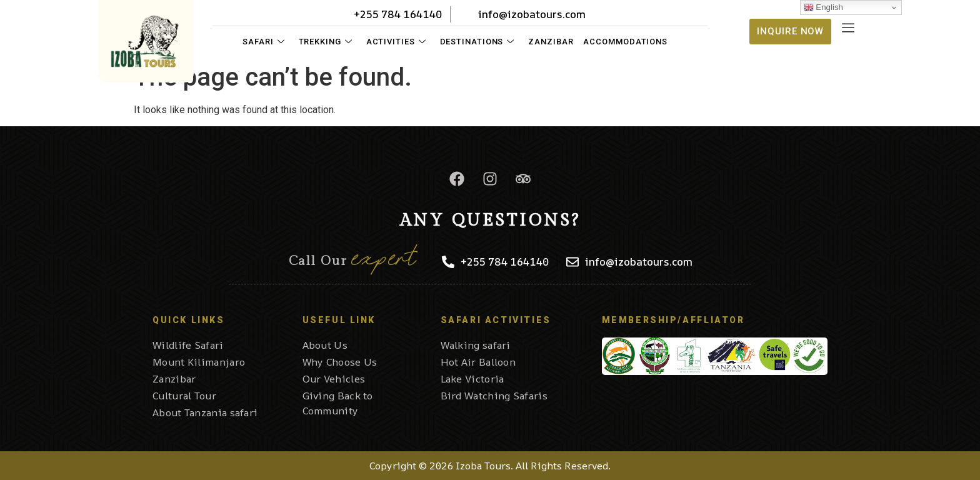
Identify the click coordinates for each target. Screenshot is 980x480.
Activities (396, 42)
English (823, 7)
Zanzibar (551, 42)
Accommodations (625, 42)
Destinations (477, 42)
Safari (263, 42)
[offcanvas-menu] (848, 28)
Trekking (326, 42)
